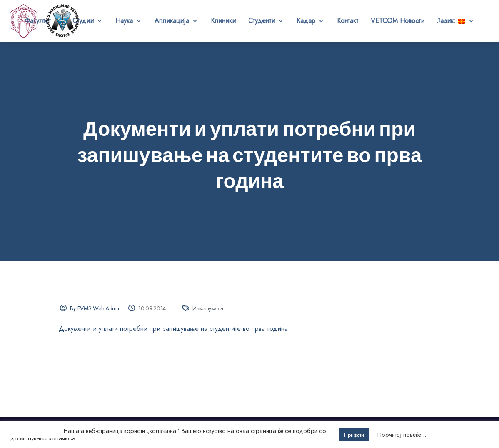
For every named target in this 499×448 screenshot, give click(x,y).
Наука (129, 21)
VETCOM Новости (398, 21)
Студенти (266, 21)
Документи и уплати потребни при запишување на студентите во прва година (173, 329)
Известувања (208, 308)
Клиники (223, 21)
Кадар (311, 21)
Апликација (176, 21)
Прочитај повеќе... (402, 435)
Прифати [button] (354, 435)
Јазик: (456, 21)
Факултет (42, 21)
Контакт (348, 21)
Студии (88, 21)
